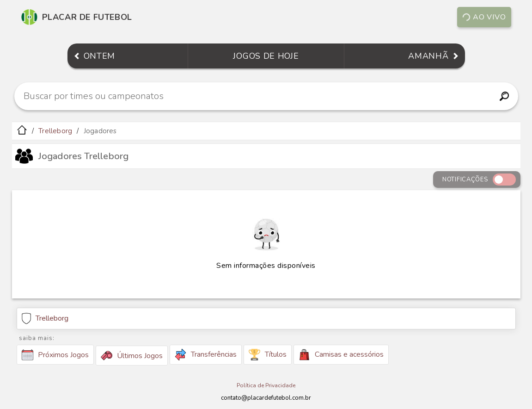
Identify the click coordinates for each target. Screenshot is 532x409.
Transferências (206, 355)
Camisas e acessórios (341, 355)
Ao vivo (484, 17)
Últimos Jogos (132, 356)
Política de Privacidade (266, 385)
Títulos (268, 355)
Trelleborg (55, 131)
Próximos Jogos (55, 355)
